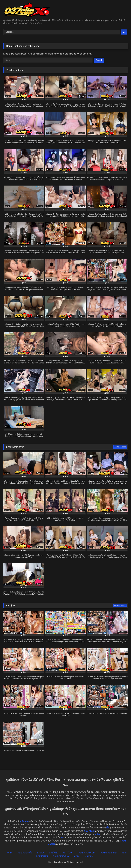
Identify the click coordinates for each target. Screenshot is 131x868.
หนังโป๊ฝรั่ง (68, 853)
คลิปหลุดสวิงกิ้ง (25, 853)
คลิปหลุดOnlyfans (87, 853)
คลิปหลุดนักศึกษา (109, 853)
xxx (63, 837)
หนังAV (40, 853)
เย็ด (108, 828)
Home (10, 853)
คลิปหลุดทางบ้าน (61, 856)
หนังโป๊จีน (54, 853)
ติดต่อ (77, 856)
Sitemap (89, 856)
